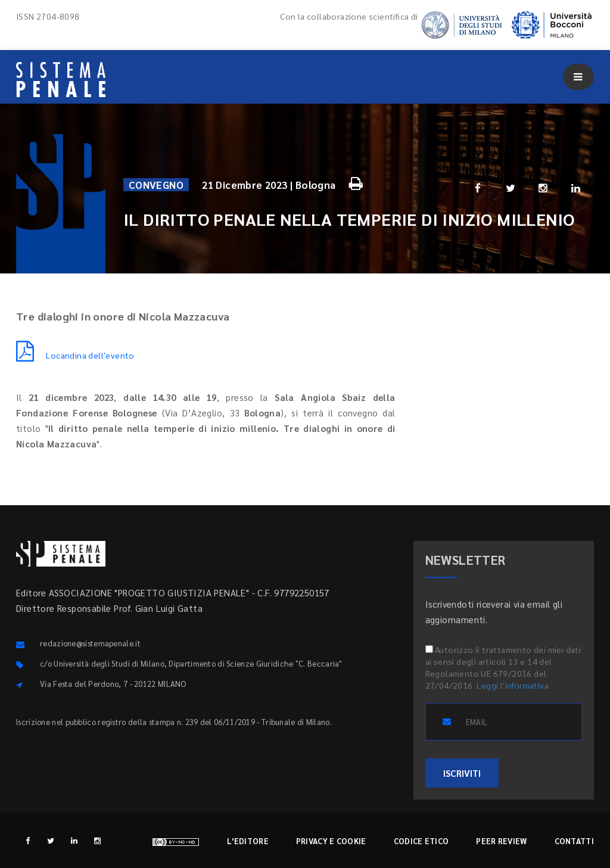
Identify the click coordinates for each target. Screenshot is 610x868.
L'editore (248, 841)
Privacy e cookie (331, 841)
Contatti (574, 841)
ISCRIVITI (462, 773)
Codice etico (421, 841)
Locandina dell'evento (75, 355)
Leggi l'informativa (513, 685)
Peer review (501, 841)
